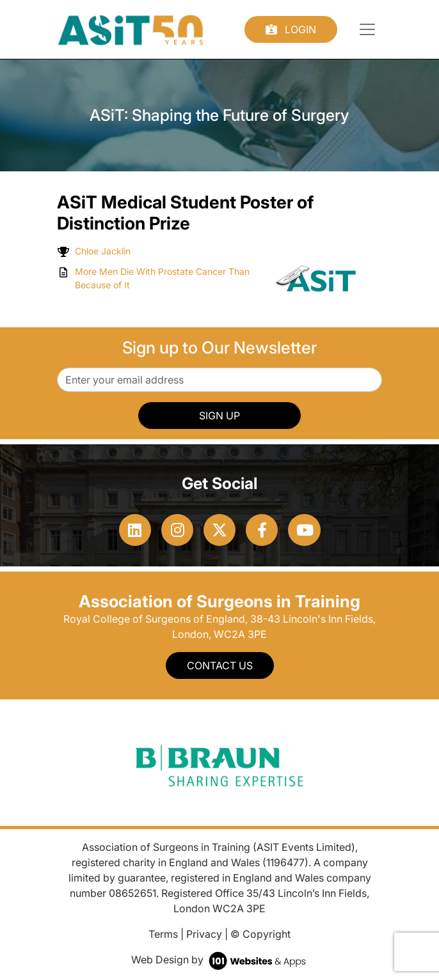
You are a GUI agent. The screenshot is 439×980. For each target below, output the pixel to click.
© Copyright (260, 934)
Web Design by (220, 960)
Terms (163, 934)
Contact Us (220, 665)
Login (291, 29)
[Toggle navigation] (367, 29)
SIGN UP (219, 416)
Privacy (204, 934)
